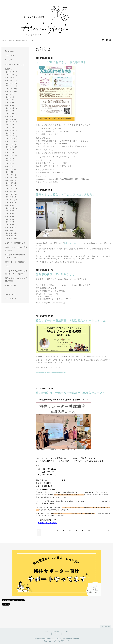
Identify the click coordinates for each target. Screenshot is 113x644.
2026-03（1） (12, 72)
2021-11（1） (11, 175)
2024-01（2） (12, 116)
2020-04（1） (12, 219)
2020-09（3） (12, 205)
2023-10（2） (12, 119)
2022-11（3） (12, 144)
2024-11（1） (12, 94)
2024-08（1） (12, 100)
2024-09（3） (12, 97)
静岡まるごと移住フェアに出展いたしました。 (66, 194)
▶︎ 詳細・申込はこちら (47, 523)
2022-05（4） (12, 161)
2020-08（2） (12, 208)
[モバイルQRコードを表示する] (16, 299)
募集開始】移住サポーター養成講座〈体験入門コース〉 (71, 393)
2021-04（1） (12, 189)
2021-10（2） (12, 178)
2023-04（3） (12, 133)
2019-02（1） (12, 239)
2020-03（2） (12, 222)
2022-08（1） (12, 152)
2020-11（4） (12, 200)
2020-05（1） (12, 216)
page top (106, 626)
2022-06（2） (12, 158)
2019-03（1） (12, 236)
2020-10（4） (12, 203)
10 (95, 532)
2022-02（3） (12, 166)
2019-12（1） (12, 230)
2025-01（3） (12, 89)
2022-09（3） (12, 150)
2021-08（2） (12, 180)
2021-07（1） (12, 183)
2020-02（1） (12, 225)
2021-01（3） (12, 194)
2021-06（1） (12, 186)
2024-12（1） (12, 91)
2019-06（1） (12, 233)
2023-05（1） (12, 130)
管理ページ (65, 641)
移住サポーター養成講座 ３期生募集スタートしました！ (72, 320)
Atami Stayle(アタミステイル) (51, 639)
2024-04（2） (12, 108)
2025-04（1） (12, 86)
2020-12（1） (12, 197)
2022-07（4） (12, 155)
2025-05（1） (12, 83)
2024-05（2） (12, 105)
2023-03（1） (12, 136)
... (102, 531)
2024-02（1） (12, 114)
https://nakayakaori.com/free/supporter (51, 372)
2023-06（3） (12, 128)
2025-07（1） (12, 80)
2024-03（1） (12, 111)
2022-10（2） (12, 147)
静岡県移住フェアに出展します (56, 274)
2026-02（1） (12, 75)
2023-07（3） (12, 125)
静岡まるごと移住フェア (73, 243)
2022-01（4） (12, 169)
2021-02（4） (12, 191)
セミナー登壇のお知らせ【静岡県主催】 (61, 62)
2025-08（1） (12, 78)
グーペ (56, 641)
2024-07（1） (12, 103)
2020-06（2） (12, 214)
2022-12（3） (12, 141)
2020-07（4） (12, 211)
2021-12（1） (12, 172)
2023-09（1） (12, 122)
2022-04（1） (12, 164)
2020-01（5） (12, 227)
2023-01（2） (12, 139)
